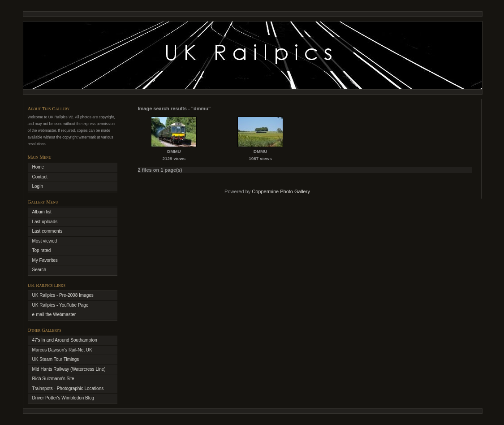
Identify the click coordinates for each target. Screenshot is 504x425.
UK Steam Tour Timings (56, 359)
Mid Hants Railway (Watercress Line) (69, 369)
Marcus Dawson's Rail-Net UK (62, 350)
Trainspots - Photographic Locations (68, 388)
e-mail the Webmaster (54, 314)
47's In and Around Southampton (65, 340)
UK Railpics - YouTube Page (60, 305)
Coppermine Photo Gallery (281, 191)
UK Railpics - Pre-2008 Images (63, 295)
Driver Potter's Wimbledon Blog (63, 398)
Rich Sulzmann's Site (53, 379)
